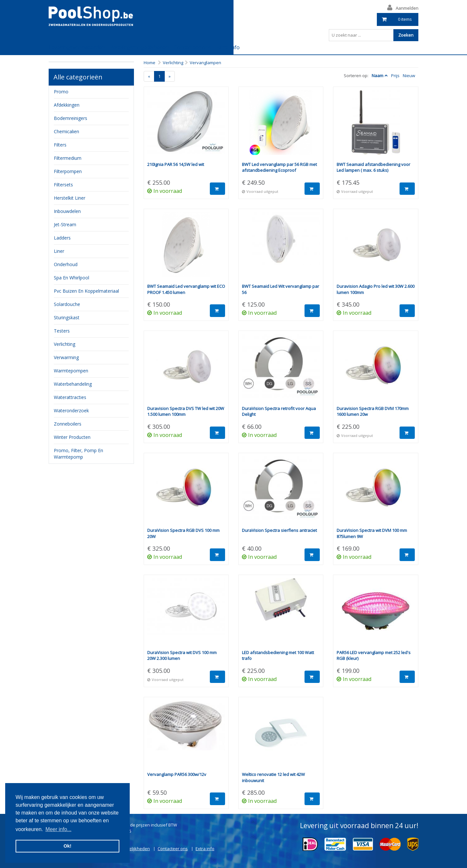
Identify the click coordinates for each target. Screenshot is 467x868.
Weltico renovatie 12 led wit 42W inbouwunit (273, 777)
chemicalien (66, 131)
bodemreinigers (71, 118)
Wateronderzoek (71, 411)
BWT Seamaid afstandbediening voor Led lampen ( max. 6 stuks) (373, 167)
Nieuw (409, 76)
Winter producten (72, 437)
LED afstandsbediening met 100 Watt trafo (278, 656)
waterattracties (70, 397)
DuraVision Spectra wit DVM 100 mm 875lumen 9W (372, 533)
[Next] (170, 76)
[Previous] (149, 76)
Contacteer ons (192, 47)
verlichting (65, 344)
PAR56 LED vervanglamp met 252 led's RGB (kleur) (374, 656)
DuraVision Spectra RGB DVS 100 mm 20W (183, 533)
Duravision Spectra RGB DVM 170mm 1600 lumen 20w (373, 411)
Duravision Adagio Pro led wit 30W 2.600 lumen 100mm (376, 289)
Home (150, 63)
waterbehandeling (73, 384)
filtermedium (68, 158)
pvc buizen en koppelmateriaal (86, 291)
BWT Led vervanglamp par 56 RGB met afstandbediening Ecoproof (279, 167)
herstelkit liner (70, 198)
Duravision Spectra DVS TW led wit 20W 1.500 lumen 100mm (186, 411)
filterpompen (68, 171)
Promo (61, 92)
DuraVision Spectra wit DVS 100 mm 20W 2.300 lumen (182, 656)
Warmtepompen (71, 371)
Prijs (395, 76)
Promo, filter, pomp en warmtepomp (78, 454)
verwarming (66, 357)
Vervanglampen (205, 63)
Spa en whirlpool (72, 278)
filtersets (63, 185)
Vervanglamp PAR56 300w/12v (177, 774)
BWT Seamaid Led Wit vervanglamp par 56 (281, 289)
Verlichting (173, 63)
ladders (62, 238)
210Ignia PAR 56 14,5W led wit (176, 164)
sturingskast (67, 317)
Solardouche (67, 304)
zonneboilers (68, 424)
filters (60, 145)
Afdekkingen (67, 105)
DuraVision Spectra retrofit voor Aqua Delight (279, 411)
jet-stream (65, 224)
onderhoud (66, 264)
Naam (377, 76)
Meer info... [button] (58, 829)
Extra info (228, 47)
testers (62, 331)
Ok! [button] (67, 846)
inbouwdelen (67, 211)
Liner (59, 251)
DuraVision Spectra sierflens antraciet (279, 530)
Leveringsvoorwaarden (77, 47)
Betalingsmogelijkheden (139, 47)
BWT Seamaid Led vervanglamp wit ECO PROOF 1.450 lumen (186, 289)
